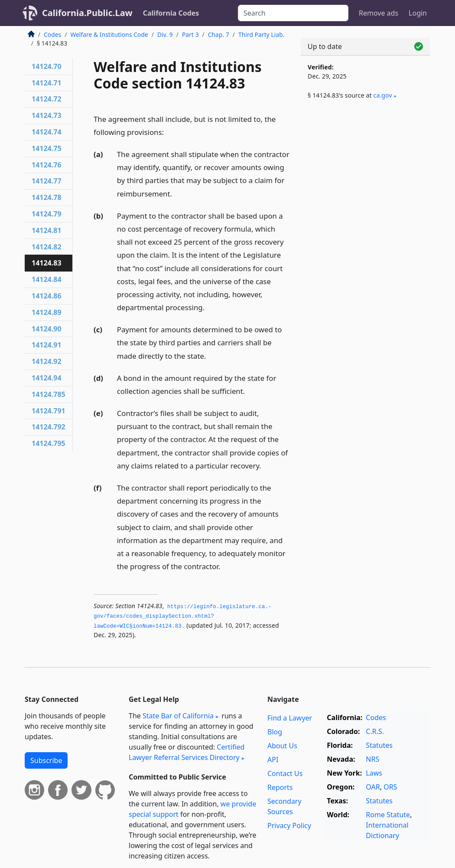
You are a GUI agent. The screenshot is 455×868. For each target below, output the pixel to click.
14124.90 (47, 329)
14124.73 (47, 115)
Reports (280, 787)
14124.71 (47, 83)
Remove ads (379, 13)
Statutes (379, 745)
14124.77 (47, 181)
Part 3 (190, 34)
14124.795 (49, 443)
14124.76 (47, 165)
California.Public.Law (87, 13)
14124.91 (47, 345)
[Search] (293, 13)
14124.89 (47, 312)
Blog (275, 732)
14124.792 (49, 427)
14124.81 (47, 230)
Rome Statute (388, 815)
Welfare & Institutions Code (109, 34)
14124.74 (47, 132)
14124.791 (49, 411)
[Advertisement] (365, 174)
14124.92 (47, 361)
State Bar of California (178, 716)
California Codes (171, 13)
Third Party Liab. (262, 34)
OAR (373, 787)
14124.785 (49, 394)
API (273, 760)
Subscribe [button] (46, 760)
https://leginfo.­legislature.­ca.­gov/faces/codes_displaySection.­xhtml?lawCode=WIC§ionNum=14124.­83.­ (182, 617)
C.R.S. (375, 731)
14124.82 (47, 247)
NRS (372, 759)
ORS (390, 787)
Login (418, 13)
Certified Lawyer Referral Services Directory (187, 752)
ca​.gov (383, 95)
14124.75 (47, 148)
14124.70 (47, 66)
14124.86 (47, 296)
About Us (282, 746)
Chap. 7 (219, 34)
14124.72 (47, 99)
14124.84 (47, 279)
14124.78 (47, 197)
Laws (374, 773)
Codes (52, 34)
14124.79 (47, 214)
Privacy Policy (289, 825)
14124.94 (47, 378)
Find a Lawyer (290, 718)
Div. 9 (165, 34)
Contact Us (285, 773)
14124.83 (47, 263)
